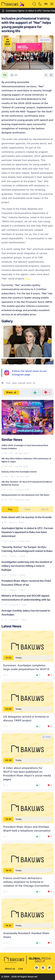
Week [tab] (27, 509)
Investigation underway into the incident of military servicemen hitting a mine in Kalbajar (27, 566)
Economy (14, 605)
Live (20, 969)
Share (12, 392)
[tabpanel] (27, 568)
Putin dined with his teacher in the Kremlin (27, 517)
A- (46, 75)
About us (10, 969)
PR (5, 75)
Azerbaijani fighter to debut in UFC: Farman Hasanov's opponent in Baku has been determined (27, 532)
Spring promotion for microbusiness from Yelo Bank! (25, 495)
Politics (13, 556)
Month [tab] (45, 509)
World (13, 522)
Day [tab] (10, 509)
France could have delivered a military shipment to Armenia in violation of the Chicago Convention (26, 882)
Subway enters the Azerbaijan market (19, 472)
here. (28, 279)
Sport (12, 541)
